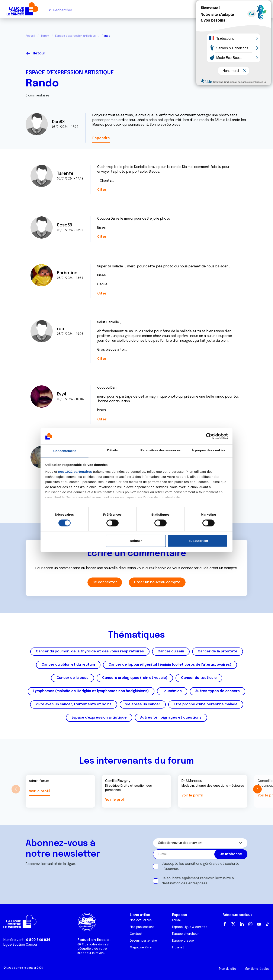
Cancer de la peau (73, 678)
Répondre (101, 138)
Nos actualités (141, 920)
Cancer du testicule (199, 678)
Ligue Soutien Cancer (20, 945)
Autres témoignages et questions (171, 718)
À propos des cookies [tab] (209, 450)
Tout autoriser (198, 541)
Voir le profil (40, 791)
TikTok (267, 924)
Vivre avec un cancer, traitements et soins (74, 704)
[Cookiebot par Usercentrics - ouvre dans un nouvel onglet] (209, 436)
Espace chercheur (185, 934)
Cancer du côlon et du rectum (68, 665)
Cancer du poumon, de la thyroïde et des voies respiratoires (90, 651)
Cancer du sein (171, 651)
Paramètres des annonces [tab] (160, 450)
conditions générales (202, 864)
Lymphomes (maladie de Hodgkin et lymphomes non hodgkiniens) (91, 691)
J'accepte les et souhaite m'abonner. (200, 866)
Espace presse (183, 941)
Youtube (259, 924)
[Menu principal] (266, 10)
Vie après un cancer (143, 704)
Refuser (136, 541)
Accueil (30, 36)
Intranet (178, 948)
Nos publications (142, 927)
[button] (257, 789)
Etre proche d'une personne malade (206, 704)
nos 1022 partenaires (75, 472)
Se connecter (232, 52)
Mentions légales (257, 969)
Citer (102, 190)
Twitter (233, 924)
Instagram (250, 924)
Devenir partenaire (143, 941)
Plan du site (228, 969)
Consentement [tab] (65, 451)
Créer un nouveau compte (157, 582)
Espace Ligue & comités (190, 927)
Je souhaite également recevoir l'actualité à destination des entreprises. (198, 881)
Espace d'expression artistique (76, 36)
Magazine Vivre (141, 948)
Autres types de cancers (218, 691)
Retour (39, 53)
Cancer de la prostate (218, 651)
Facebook (225, 924)
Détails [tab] (113, 450)
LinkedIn (242, 924)
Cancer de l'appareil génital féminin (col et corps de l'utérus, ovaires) (170, 665)
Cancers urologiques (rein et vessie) (135, 678)
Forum (45, 36)
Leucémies (172, 691)
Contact (136, 934)
